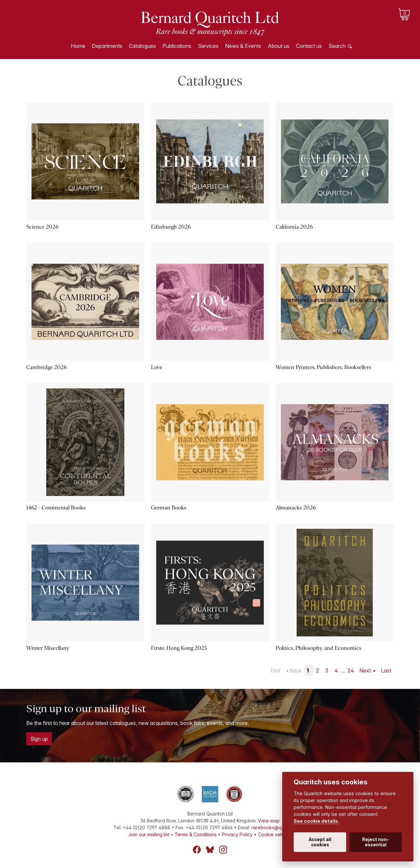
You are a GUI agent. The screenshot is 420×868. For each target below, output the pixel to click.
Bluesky (210, 850)
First (275, 671)
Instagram (223, 850)
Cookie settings (275, 834)
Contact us (309, 46)
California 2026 (294, 227)
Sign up (39, 739)
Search (337, 46)
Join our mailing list (149, 834)
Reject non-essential (376, 842)
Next (366, 671)
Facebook (197, 850)
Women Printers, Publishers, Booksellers (323, 367)
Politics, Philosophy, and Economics (318, 648)
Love (157, 367)
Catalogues (142, 46)
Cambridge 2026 (46, 367)
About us (279, 46)
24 (351, 671)
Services (208, 46)
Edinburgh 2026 (171, 227)
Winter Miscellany (48, 648)
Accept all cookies (320, 842)
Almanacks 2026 (296, 508)
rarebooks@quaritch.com (279, 827)
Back (295, 671)
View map (269, 821)
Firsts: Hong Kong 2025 (179, 648)
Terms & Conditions (196, 834)
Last (386, 671)
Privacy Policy (237, 834)
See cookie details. (316, 821)
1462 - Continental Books (56, 508)
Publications (177, 46)
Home (78, 46)
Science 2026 (42, 227)
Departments (107, 46)
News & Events (243, 46)
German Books (169, 508)
